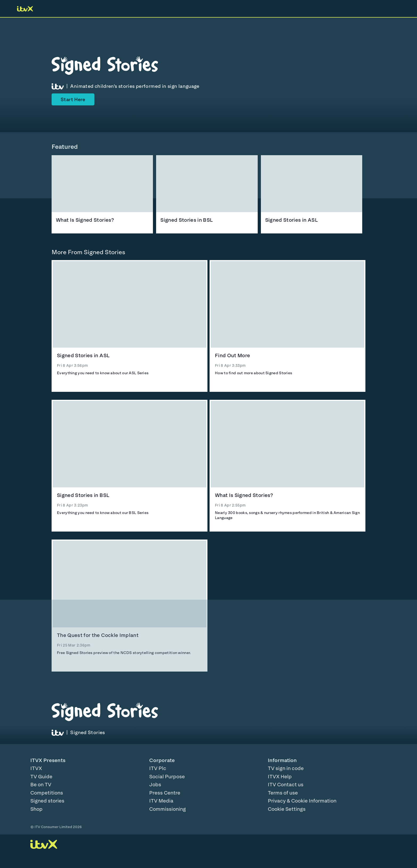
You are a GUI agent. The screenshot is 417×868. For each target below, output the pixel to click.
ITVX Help (280, 776)
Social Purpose (167, 776)
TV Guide (41, 776)
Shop (36, 809)
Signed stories (47, 801)
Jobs (155, 784)
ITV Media (161, 801)
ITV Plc (158, 768)
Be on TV (41, 784)
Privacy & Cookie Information (302, 801)
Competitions (47, 793)
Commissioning (168, 809)
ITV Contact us (286, 784)
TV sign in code (286, 768)
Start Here (73, 99)
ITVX (36, 768)
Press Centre (165, 793)
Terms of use (283, 793)
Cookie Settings (287, 809)
